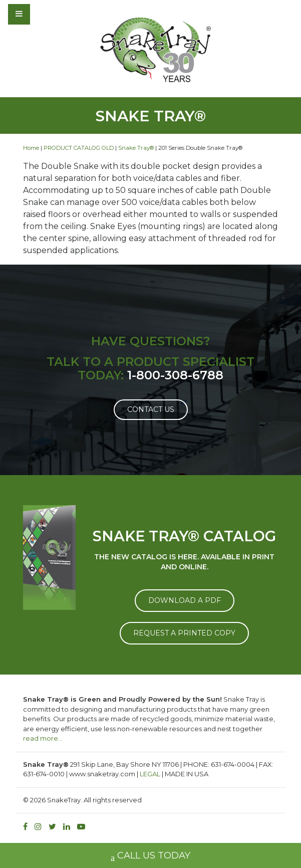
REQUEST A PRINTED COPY (184, 633)
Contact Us (151, 409)
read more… (43, 738)
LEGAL (150, 774)
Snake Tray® (136, 148)
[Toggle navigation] (46, 14)
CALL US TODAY (150, 857)
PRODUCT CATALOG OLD (79, 148)
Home (31, 148)
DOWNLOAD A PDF (185, 600)
